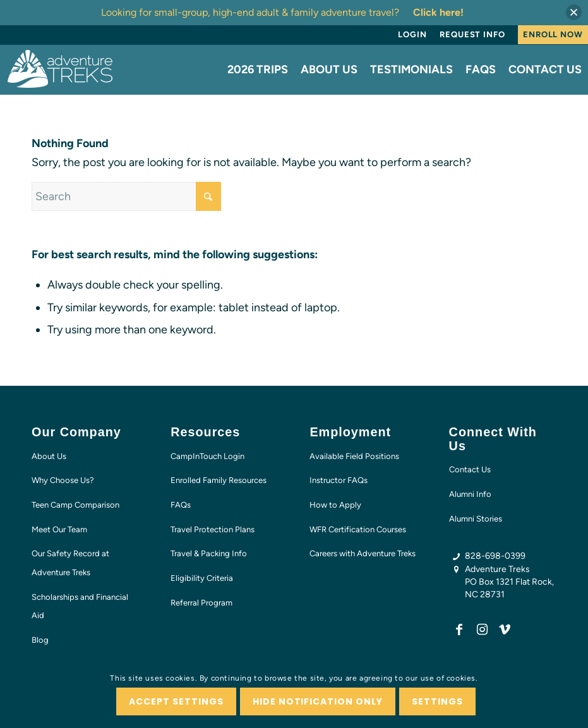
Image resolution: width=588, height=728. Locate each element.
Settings (437, 701)
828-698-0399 (495, 556)
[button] (574, 12)
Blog (40, 640)
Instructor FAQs (339, 480)
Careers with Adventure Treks (363, 553)
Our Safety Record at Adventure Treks (70, 563)
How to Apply (335, 505)
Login (412, 34)
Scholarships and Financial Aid (80, 606)
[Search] (126, 196)
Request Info (472, 34)
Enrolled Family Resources (219, 480)
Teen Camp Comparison (75, 505)
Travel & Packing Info (209, 553)
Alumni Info (470, 494)
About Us (49, 456)
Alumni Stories (476, 519)
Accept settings (176, 701)
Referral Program (201, 603)
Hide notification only (318, 701)
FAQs (181, 505)
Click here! (438, 12)
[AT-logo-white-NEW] (61, 69)
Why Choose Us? (63, 480)
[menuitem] (412, 35)
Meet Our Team (59, 529)
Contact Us (470, 469)
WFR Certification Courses (358, 529)
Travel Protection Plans (213, 529)
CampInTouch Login (207, 456)
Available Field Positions (354, 456)
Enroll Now (553, 34)
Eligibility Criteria (202, 578)
